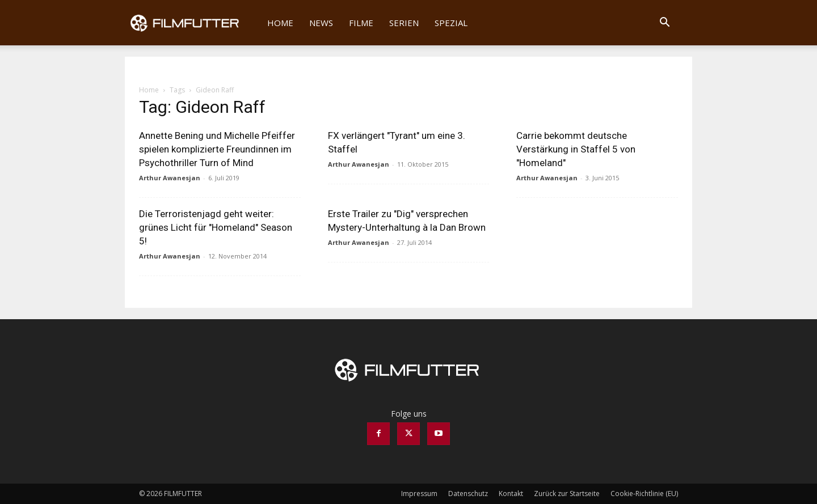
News (321, 23)
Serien (404, 23)
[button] (664, 24)
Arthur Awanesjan (170, 178)
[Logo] (192, 23)
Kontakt (511, 494)
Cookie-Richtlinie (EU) (644, 494)
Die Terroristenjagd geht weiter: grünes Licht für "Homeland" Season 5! (216, 227)
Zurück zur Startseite (567, 494)
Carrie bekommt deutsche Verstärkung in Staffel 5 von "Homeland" (576, 149)
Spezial (451, 23)
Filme (361, 23)
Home (280, 23)
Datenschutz (468, 494)
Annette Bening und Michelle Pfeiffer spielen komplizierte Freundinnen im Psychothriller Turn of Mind (217, 149)
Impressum (419, 494)
